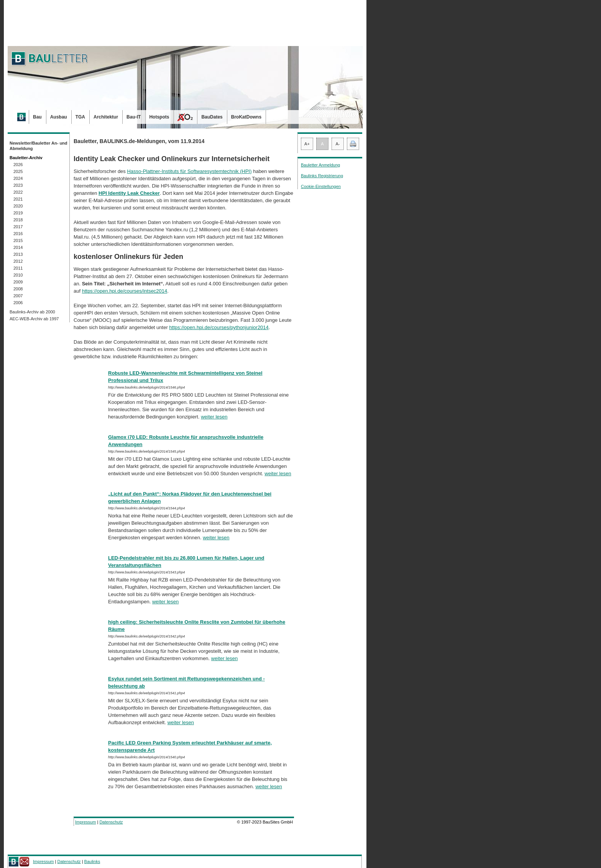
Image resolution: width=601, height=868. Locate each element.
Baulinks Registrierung (322, 176)
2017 (18, 227)
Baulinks (92, 861)
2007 (18, 296)
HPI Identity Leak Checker (129, 193)
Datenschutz (111, 822)
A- (338, 144)
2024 (18, 178)
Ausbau (59, 117)
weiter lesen (214, 417)
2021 (18, 199)
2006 (18, 303)
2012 (18, 261)
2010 (18, 275)
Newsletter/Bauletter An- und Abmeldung (39, 146)
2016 (18, 234)
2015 (18, 240)
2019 (18, 213)
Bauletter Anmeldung (320, 165)
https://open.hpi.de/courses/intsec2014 (125, 291)
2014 (18, 247)
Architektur (106, 117)
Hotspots (159, 117)
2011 (18, 268)
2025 (18, 171)
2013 (18, 254)
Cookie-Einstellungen (321, 186)
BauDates (212, 117)
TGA (80, 117)
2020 (18, 206)
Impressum (85, 822)
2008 (18, 289)
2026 (18, 165)
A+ (307, 144)
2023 (18, 185)
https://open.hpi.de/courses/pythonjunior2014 (219, 327)
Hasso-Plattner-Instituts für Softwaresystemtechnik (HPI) (189, 171)
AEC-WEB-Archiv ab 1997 (34, 319)
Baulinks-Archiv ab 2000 (32, 312)
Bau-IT (134, 117)
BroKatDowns (246, 117)
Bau (37, 117)
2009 (18, 282)
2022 (18, 192)
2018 (18, 220)
